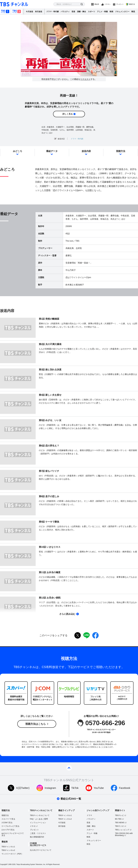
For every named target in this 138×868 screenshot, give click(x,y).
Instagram (50, 788)
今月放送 (30, 12)
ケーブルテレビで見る (10, 826)
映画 (111, 12)
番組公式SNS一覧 (71, 799)
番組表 (97, 4)
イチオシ (107, 4)
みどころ (18, 151)
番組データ (52, 151)
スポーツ (91, 12)
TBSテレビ (119, 815)
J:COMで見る (7, 823)
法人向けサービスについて (41, 850)
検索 (82, 4)
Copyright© (4, 864)
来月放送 (39, 12)
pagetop (69, 768)
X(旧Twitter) (23, 788)
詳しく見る (68, 114)
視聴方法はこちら (36, 724)
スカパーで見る (8, 819)
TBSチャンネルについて (40, 815)
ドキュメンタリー (122, 12)
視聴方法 (132, 4)
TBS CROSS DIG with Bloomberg (124, 834)
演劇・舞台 (82, 12)
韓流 (133, 12)
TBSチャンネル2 (17, 12)
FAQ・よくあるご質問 (39, 819)
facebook (95, 635)
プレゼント (120, 4)
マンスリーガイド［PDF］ (12, 854)
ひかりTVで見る (8, 830)
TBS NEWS (120, 823)
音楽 (73, 12)
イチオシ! (34, 826)
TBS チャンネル (14, 4)
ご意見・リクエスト (38, 833)
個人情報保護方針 (37, 837)
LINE (87, 635)
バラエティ (65, 12)
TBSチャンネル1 (5, 12)
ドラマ (89, 815)
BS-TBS (118, 819)
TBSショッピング (122, 830)
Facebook (125, 788)
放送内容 (86, 151)
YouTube (99, 788)
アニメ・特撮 (102, 12)
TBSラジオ (119, 826)
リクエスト (85, 79)
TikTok (75, 788)
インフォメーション (38, 823)
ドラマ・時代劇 (53, 12)
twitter (78, 635)
